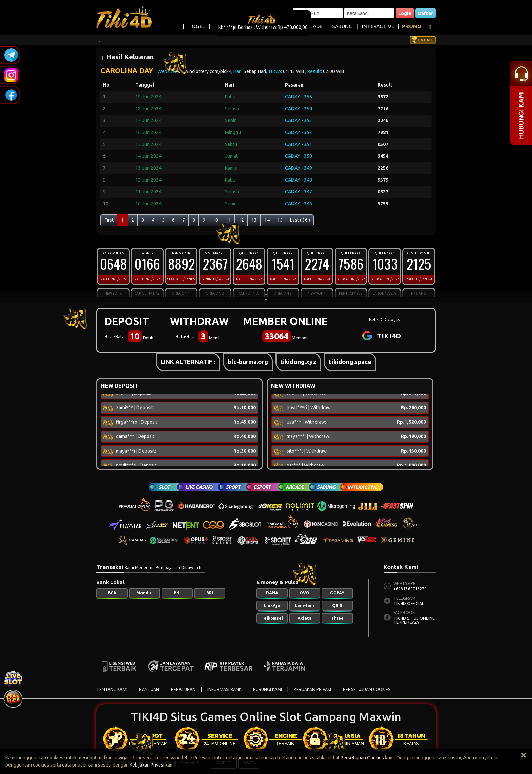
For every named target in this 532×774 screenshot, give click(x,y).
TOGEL (197, 26)
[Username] (318, 13)
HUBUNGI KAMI (268, 689)
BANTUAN (149, 689)
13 (254, 220)
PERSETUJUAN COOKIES (367, 689)
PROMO (412, 26)
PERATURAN (183, 689)
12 (241, 220)
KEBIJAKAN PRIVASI (312, 689)
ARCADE (313, 26)
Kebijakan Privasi (147, 765)
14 (267, 220)
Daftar (425, 13)
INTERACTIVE (378, 26)
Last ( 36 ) (300, 220)
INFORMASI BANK (224, 689)
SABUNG (342, 26)
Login (405, 13)
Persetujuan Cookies (362, 758)
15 (280, 220)
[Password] (369, 13)
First (109, 220)
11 (228, 220)
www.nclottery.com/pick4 (204, 71)
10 (215, 220)
